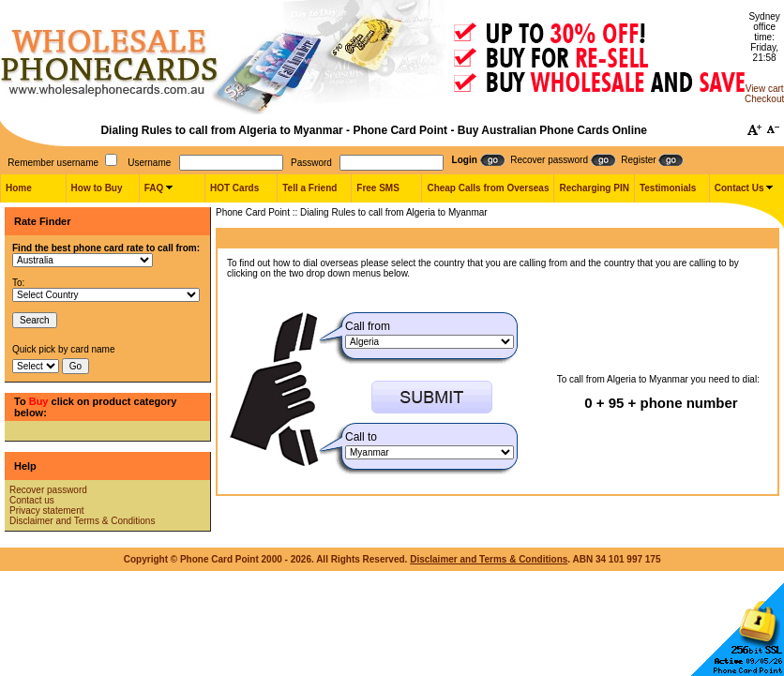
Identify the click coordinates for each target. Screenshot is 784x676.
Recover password (48, 490)
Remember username (53, 163)
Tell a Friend (309, 188)
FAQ (154, 188)
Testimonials (668, 188)
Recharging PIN (594, 188)
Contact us (32, 500)
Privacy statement (46, 511)
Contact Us (739, 188)
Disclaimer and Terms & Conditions (82, 521)
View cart (765, 89)
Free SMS (378, 188)
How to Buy (97, 188)
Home (19, 188)
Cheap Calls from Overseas (488, 188)
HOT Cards (234, 188)
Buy (39, 401)
